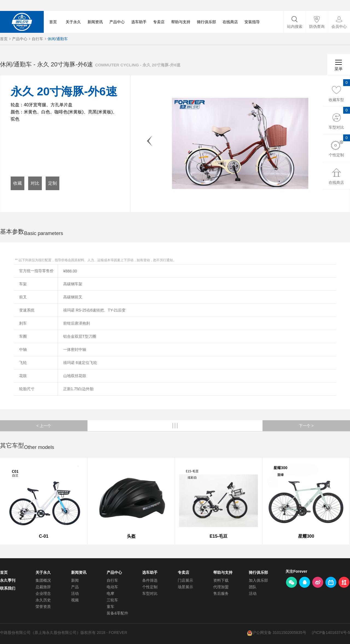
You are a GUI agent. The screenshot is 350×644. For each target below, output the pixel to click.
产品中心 (117, 22)
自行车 (37, 39)
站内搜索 (295, 27)
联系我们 (8, 588)
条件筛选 (150, 580)
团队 (253, 587)
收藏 (17, 183)
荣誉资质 (43, 607)
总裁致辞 (43, 587)
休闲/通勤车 (58, 39)
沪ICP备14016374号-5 (331, 633)
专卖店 (159, 22)
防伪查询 (317, 27)
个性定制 (150, 587)
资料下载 (221, 580)
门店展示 (185, 580)
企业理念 (43, 593)
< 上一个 (44, 426)
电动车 (112, 587)
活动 (75, 593)
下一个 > (306, 426)
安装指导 (252, 22)
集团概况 (43, 580)
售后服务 (221, 593)
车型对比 (150, 593)
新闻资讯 (95, 22)
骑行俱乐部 (206, 22)
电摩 (110, 593)
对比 (35, 183)
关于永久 (73, 22)
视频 (75, 600)
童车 (110, 607)
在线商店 (230, 22)
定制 (52, 183)
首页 (53, 22)
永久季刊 (8, 580)
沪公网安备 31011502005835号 (279, 633)
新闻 (75, 580)
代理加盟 (221, 587)
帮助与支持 (181, 22)
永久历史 (43, 600)
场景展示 (185, 587)
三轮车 (112, 600)
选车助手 (139, 22)
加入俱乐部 (258, 580)
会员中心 (339, 27)
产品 (75, 587)
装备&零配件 (117, 613)
